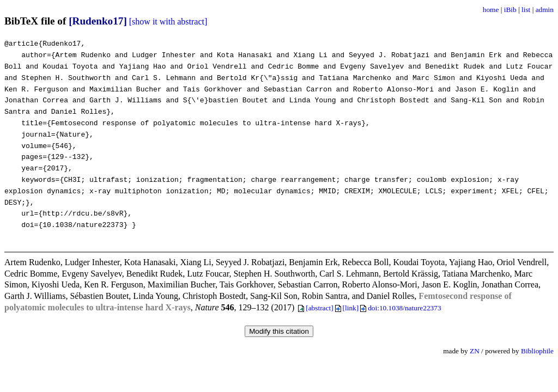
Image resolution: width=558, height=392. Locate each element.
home (491, 10)
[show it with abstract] (168, 22)
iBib (510, 10)
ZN (475, 351)
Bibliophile (537, 351)
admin (545, 10)
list (526, 10)
